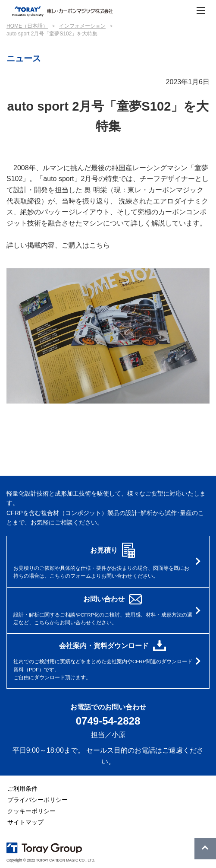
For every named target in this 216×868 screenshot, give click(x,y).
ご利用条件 (22, 789)
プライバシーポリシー (38, 800)
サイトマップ (25, 823)
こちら (100, 245)
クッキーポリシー (31, 811)
